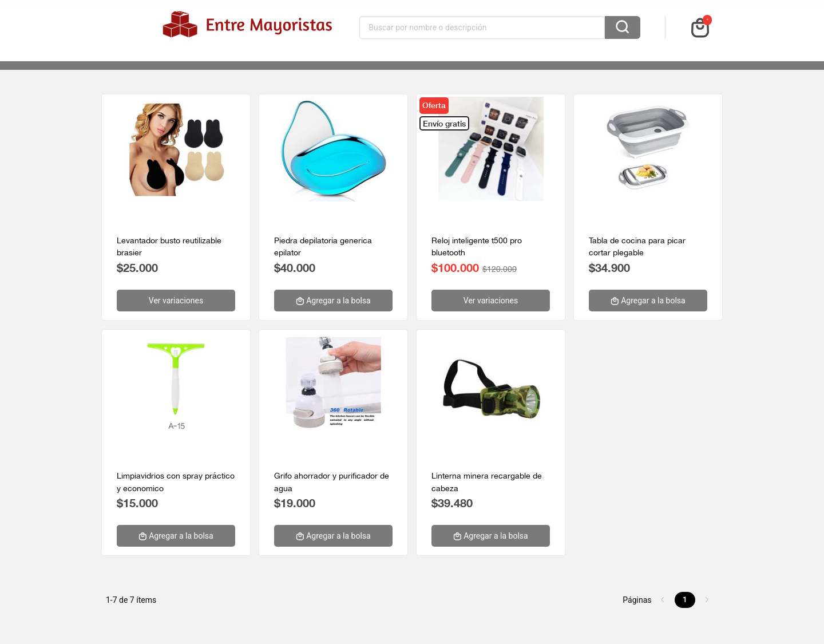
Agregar (333, 301)
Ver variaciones (176, 301)
